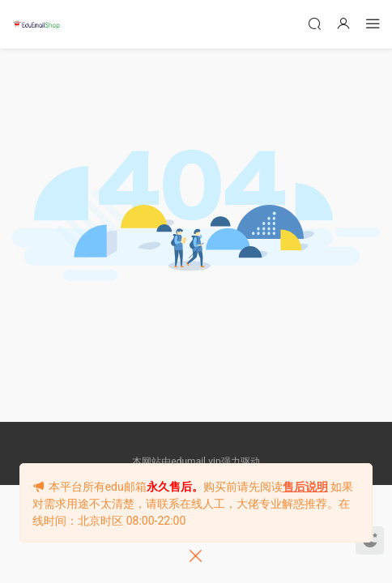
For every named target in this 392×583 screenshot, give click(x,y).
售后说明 (305, 487)
